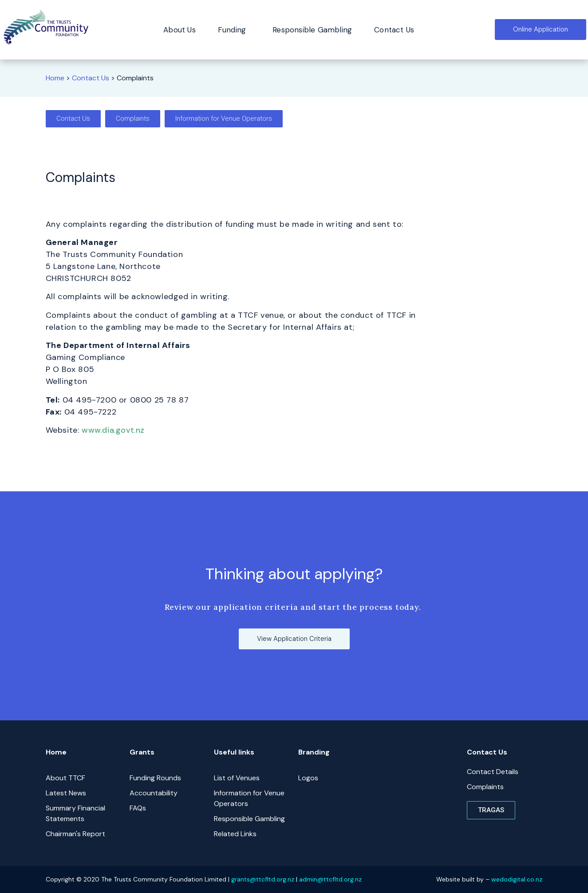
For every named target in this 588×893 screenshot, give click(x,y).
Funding (234, 30)
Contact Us (394, 30)
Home (55, 78)
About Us (180, 30)
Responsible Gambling (312, 30)
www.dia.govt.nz (113, 430)
